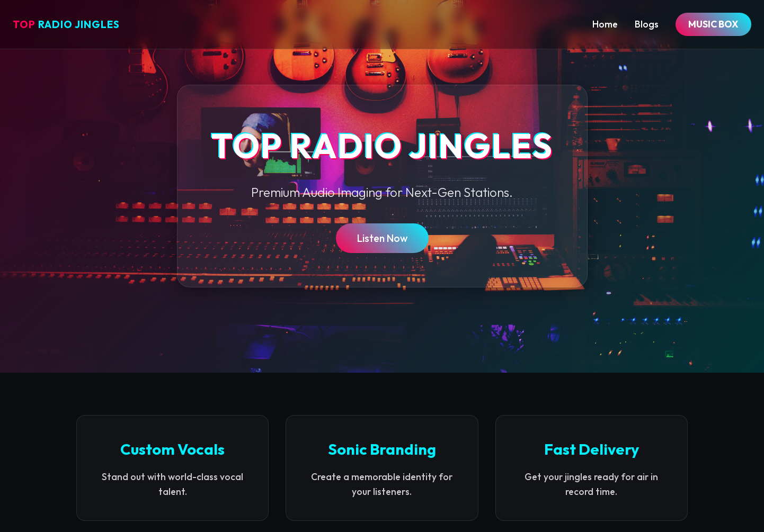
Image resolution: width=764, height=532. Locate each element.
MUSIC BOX (713, 24)
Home (605, 24)
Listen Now (382, 238)
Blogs (647, 24)
